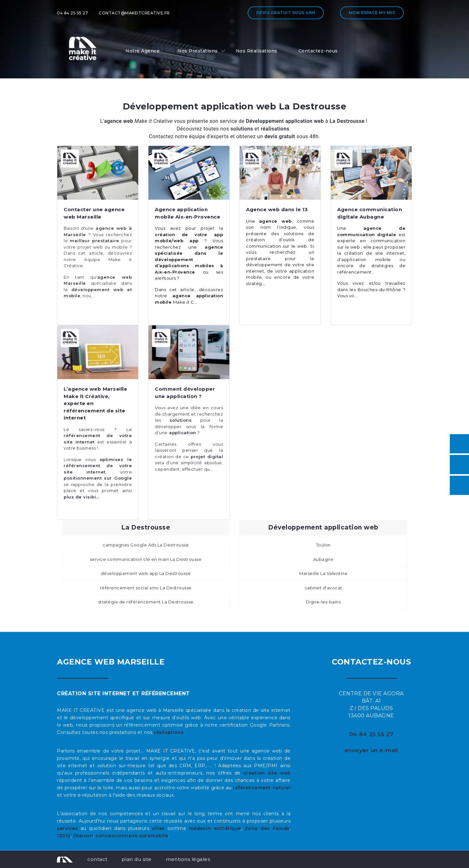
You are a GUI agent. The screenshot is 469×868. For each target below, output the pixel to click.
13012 (64, 836)
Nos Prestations (198, 51)
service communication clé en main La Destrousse (146, 559)
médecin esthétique (215, 828)
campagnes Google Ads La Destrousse (146, 545)
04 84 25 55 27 (72, 13)
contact (97, 859)
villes (158, 828)
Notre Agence (143, 51)
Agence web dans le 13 (277, 209)
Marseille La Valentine (323, 573)
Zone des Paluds (267, 828)
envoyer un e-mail (371, 750)
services (67, 828)
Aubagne (323, 559)
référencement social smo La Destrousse (146, 588)
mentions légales (188, 859)
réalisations (169, 732)
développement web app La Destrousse (146, 573)
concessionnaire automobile (132, 836)
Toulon (323, 545)
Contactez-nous (318, 51)
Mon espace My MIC (372, 13)
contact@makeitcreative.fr (134, 13)
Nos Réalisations (257, 51)
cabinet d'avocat (323, 588)
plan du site (137, 859)
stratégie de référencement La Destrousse (146, 602)
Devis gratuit (286, 13)
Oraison (83, 836)
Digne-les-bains (323, 602)
